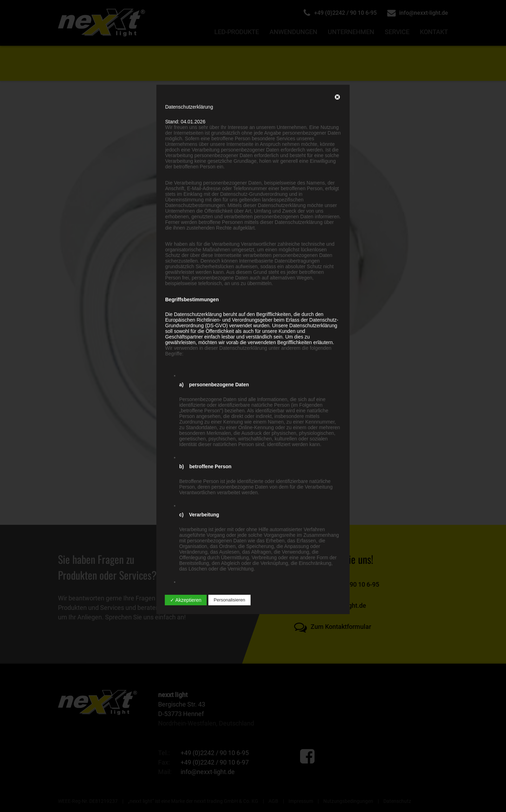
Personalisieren (229, 600)
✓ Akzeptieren (186, 600)
